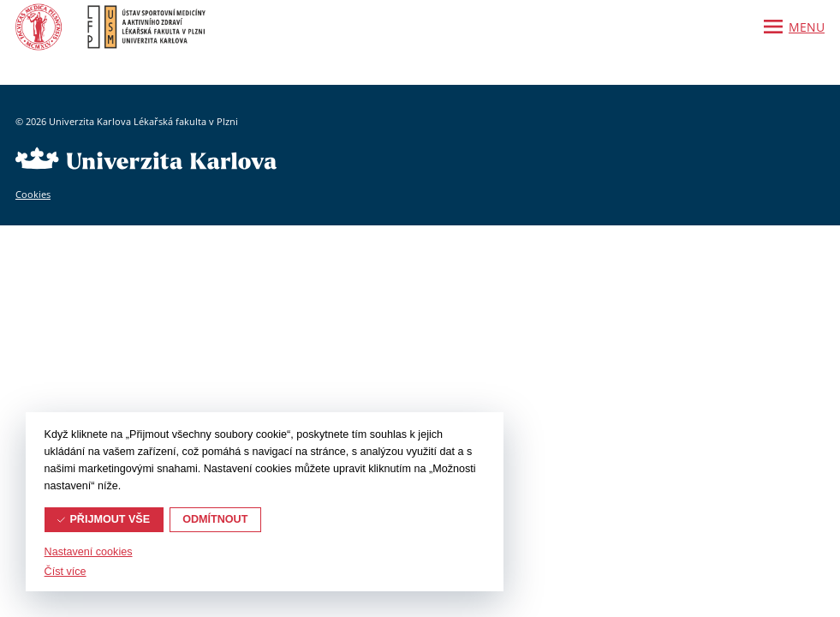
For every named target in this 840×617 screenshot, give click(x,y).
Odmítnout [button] (215, 519)
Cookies (33, 194)
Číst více (66, 572)
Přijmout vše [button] (110, 519)
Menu (807, 27)
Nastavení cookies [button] (89, 552)
